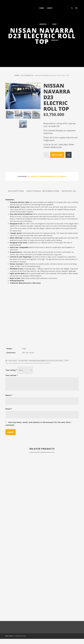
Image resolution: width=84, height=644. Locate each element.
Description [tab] (22, 191)
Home (42, 8)
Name (9, 400)
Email (9, 414)
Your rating (11, 375)
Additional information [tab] (51, 191)
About (50, 8)
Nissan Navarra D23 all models (53, 176)
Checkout (44, 40)
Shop (55, 24)
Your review (12, 380)
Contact (55, 40)
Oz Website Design (20, 641)
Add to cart (57, 155)
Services (43, 24)
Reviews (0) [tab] (42, 196)
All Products (27, 75)
